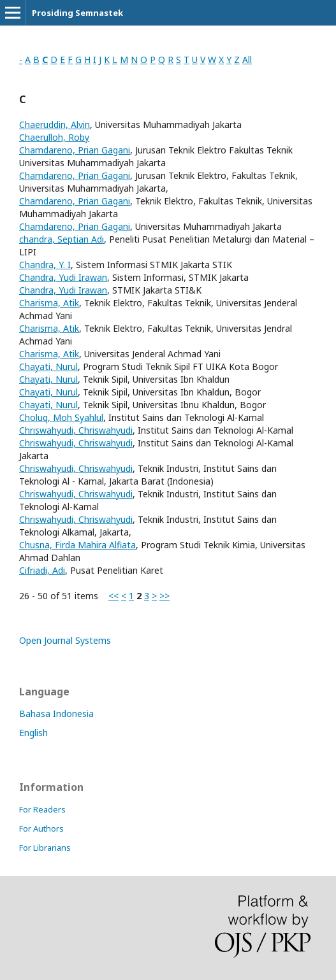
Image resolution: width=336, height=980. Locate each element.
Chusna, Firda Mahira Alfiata (77, 545)
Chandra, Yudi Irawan (63, 277)
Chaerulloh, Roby (54, 137)
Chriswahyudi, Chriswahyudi (76, 430)
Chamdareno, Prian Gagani (75, 150)
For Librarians (45, 848)
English (33, 733)
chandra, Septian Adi (62, 239)
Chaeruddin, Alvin (55, 124)
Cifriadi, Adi (42, 570)
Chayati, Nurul (48, 366)
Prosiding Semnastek (77, 13)
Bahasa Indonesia (56, 714)
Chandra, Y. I (45, 265)
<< (113, 596)
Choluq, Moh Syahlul (61, 417)
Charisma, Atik (49, 303)
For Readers (42, 809)
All (247, 60)
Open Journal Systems (65, 640)
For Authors (41, 828)
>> (164, 596)
